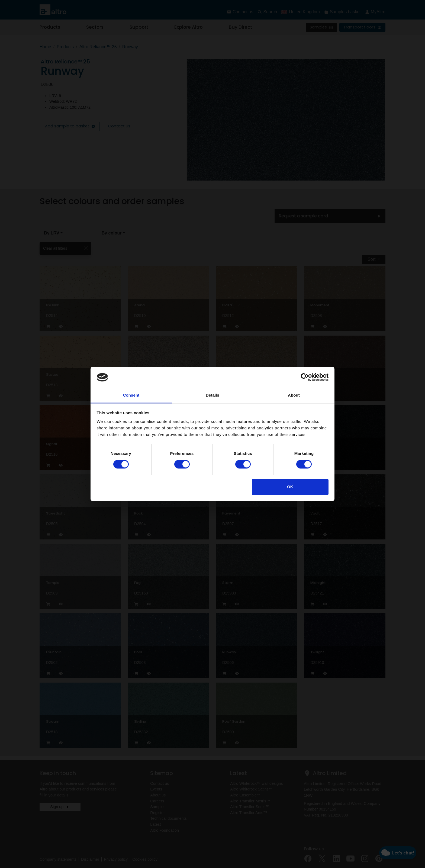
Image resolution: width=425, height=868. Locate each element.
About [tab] (294, 395)
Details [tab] (212, 395)
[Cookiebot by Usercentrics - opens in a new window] (305, 377)
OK (290, 487)
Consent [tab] (131, 395)
